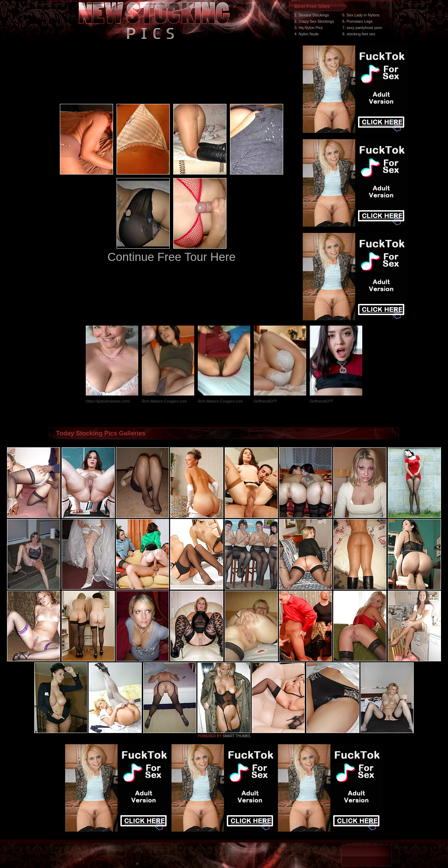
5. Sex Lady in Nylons (361, 15)
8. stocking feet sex (359, 34)
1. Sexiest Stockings (312, 15)
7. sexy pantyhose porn (362, 28)
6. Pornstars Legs (357, 21)
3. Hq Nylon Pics (309, 28)
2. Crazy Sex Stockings (314, 21)
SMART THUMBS (236, 736)
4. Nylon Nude (307, 34)
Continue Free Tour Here (171, 257)
